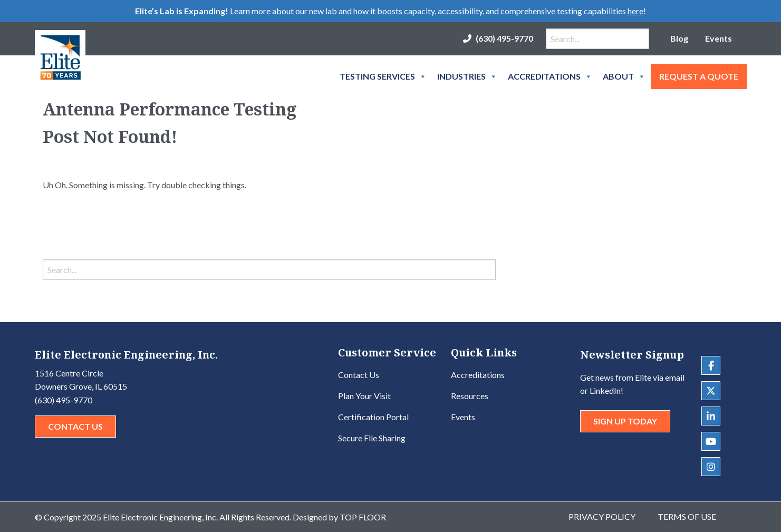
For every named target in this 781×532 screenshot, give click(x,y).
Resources (470, 396)
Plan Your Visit (364, 396)
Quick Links (484, 354)
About (624, 76)
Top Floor (363, 517)
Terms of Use (687, 516)
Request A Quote (699, 76)
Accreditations (550, 76)
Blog (679, 38)
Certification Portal (373, 417)
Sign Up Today (625, 421)
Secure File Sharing (372, 438)
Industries (467, 76)
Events (719, 38)
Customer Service (387, 354)
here (635, 11)
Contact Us (75, 426)
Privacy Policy (602, 516)
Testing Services (383, 76)
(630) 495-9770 (504, 38)
